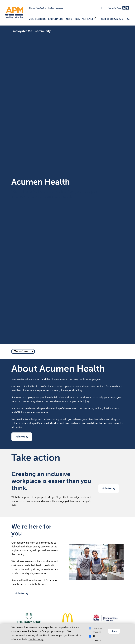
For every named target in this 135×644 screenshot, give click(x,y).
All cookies (97, 638)
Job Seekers (37, 19)
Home (32, 8)
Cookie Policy (36, 639)
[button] (129, 19)
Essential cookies (97, 630)
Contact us (41, 8)
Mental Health (85, 19)
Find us (51, 8)
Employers (56, 19)
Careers (59, 8)
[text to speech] (23, 351)
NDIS (69, 19)
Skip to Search (1, 1)
